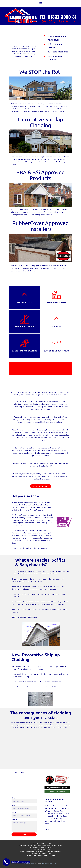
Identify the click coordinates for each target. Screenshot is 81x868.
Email (13, 805)
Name (13, 798)
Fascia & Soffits (24, 302)
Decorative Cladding (24, 327)
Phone (14, 812)
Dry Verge (57, 327)
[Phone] (6, 862)
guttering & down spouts (57, 351)
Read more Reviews (41, 486)
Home (36, 16)
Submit (24, 834)
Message (15, 820)
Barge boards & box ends (24, 351)
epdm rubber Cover (57, 302)
